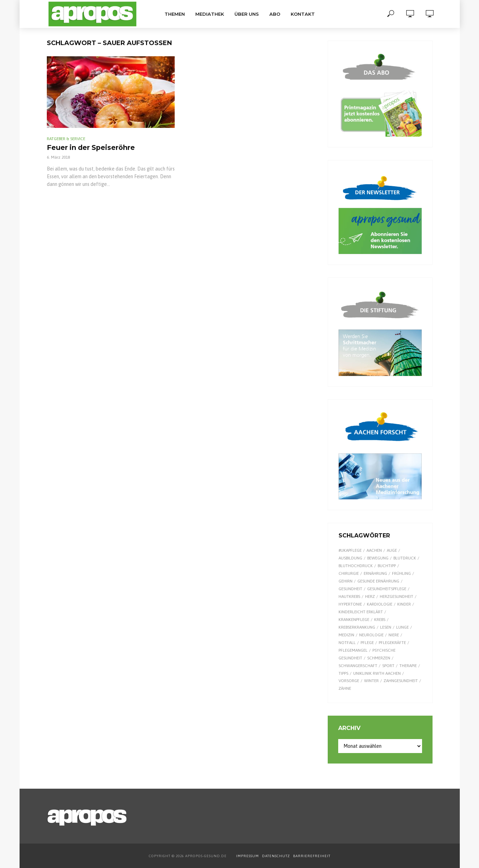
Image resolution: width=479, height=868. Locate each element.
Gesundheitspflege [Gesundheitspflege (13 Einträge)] (387, 589)
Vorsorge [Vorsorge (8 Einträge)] (349, 681)
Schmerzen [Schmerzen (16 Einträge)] (379, 658)
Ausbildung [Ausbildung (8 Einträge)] (350, 558)
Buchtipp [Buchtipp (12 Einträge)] (387, 566)
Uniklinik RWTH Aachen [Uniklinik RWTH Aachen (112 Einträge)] (377, 673)
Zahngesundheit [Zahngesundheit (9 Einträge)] (401, 681)
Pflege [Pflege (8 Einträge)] (367, 643)
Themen (175, 14)
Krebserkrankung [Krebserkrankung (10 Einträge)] (357, 627)
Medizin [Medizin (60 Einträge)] (346, 635)
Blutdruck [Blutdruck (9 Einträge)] (405, 558)
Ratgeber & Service (66, 139)
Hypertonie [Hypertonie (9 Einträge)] (350, 604)
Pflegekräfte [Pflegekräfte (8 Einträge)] (392, 643)
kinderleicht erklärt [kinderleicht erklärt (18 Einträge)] (361, 612)
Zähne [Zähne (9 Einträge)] (345, 688)
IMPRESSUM (248, 856)
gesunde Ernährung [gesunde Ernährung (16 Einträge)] (378, 581)
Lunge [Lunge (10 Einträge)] (402, 627)
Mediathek (210, 14)
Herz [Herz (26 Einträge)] (370, 596)
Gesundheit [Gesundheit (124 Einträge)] (350, 589)
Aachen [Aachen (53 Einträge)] (374, 550)
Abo (275, 14)
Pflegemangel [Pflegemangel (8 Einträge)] (353, 650)
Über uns (247, 14)
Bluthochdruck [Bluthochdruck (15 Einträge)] (356, 566)
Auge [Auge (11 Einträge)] (392, 550)
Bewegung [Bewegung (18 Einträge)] (378, 558)
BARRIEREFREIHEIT (312, 856)
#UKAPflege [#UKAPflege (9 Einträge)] (350, 550)
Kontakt (303, 14)
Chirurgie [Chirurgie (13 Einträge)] (349, 573)
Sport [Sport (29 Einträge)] (388, 666)
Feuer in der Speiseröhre (103, 148)
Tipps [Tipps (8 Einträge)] (343, 673)
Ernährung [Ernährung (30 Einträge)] (375, 573)
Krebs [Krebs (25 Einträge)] (380, 620)
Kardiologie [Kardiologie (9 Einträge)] (380, 604)
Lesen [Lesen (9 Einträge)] (386, 627)
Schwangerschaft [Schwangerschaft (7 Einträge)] (358, 666)
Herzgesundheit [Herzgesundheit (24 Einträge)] (397, 596)
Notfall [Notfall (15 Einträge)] (347, 643)
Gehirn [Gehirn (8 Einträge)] (346, 581)
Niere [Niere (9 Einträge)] (394, 635)
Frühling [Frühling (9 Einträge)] (401, 573)
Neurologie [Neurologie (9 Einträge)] (371, 635)
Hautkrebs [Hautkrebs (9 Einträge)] (349, 596)
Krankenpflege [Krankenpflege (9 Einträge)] (354, 620)
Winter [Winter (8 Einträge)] (371, 681)
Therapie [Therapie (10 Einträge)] (408, 666)
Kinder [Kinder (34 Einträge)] (404, 604)
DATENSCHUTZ (277, 856)
